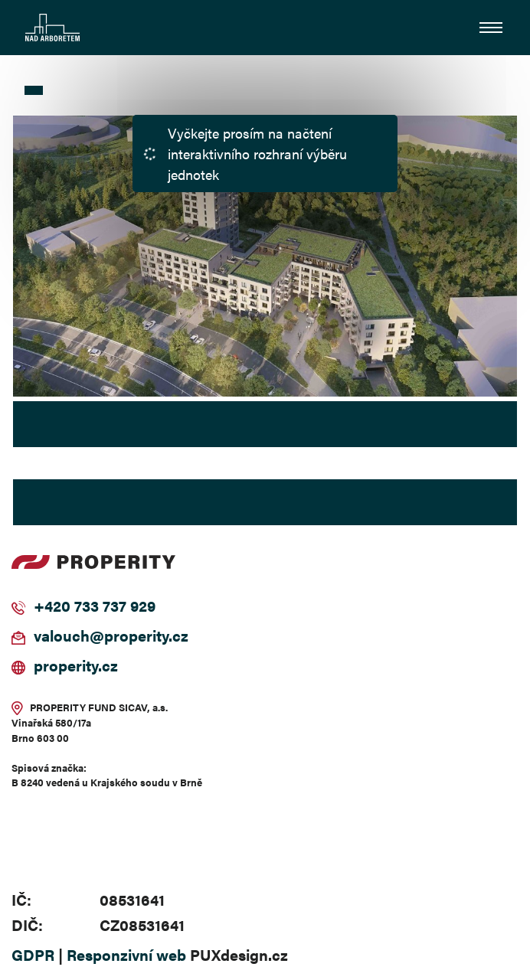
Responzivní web (126, 954)
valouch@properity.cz (111, 635)
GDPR (33, 954)
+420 (52, 605)
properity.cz (76, 665)
